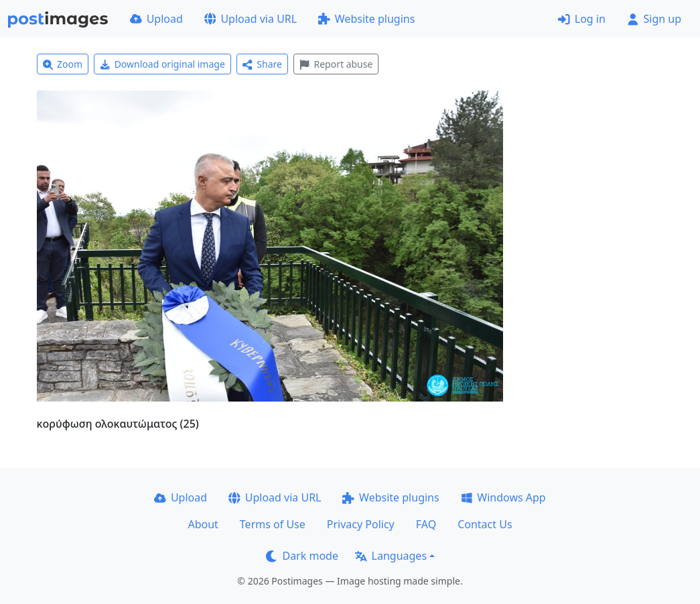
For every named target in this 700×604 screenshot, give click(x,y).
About (203, 524)
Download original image (162, 64)
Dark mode (302, 556)
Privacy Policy (361, 524)
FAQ (426, 524)
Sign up (654, 19)
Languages (391, 556)
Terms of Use (273, 524)
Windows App (503, 497)
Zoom (63, 64)
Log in (582, 19)
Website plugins (366, 19)
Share (262, 64)
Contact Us (485, 524)
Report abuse (336, 64)
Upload (156, 19)
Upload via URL (251, 19)
